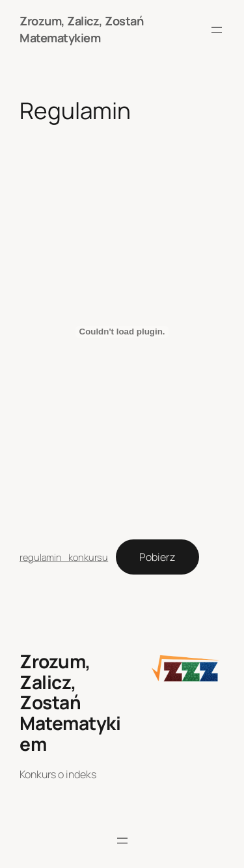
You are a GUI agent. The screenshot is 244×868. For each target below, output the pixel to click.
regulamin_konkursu (64, 557)
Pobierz (157, 557)
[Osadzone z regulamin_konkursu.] (122, 332)
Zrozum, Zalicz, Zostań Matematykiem (81, 29)
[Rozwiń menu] (217, 30)
